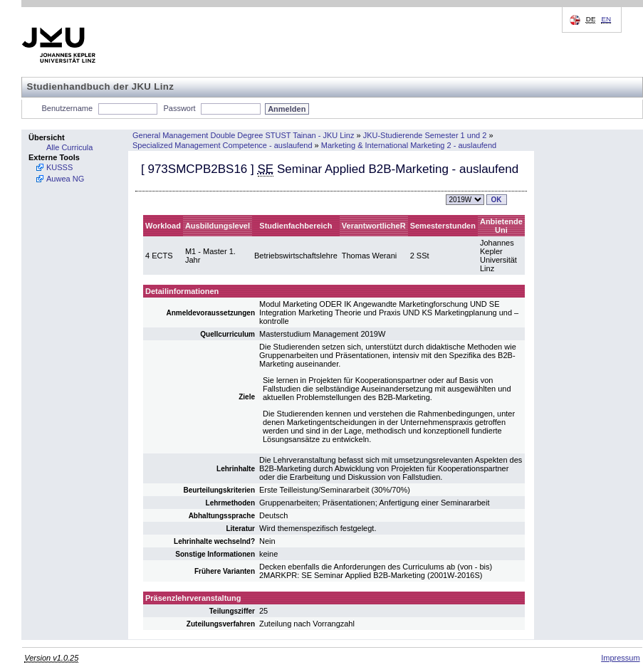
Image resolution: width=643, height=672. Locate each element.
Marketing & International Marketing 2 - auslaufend (409, 145)
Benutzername (68, 108)
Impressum (620, 658)
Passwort (179, 108)
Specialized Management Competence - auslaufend (223, 145)
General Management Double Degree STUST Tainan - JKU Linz (243, 135)
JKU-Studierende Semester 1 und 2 (425, 135)
